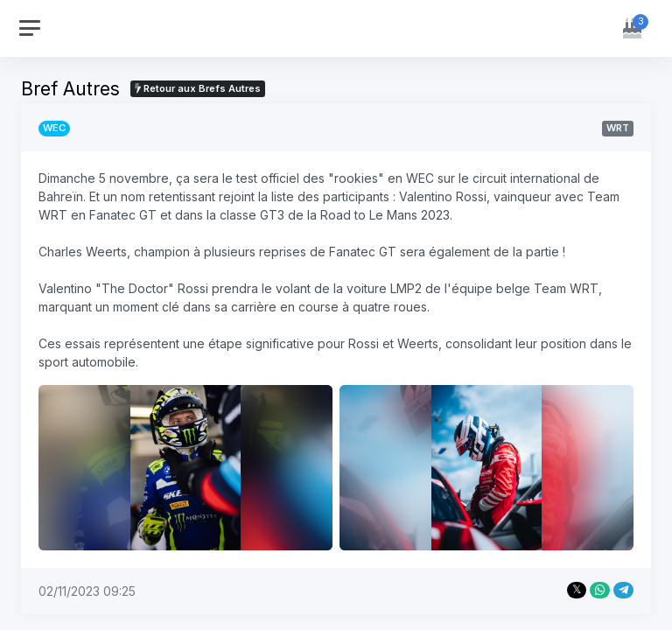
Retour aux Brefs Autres (198, 88)
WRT (618, 128)
